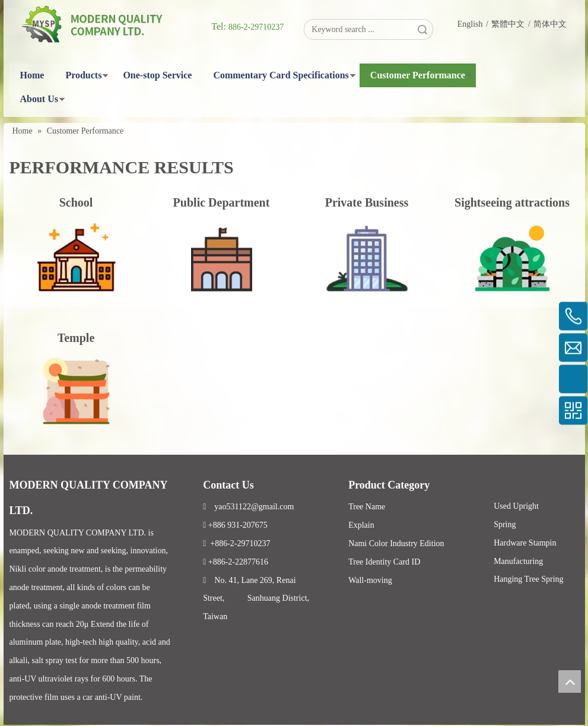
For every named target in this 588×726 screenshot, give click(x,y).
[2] (222, 259)
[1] (367, 259)
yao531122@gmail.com (248, 507)
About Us (39, 99)
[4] (512, 259)
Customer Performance (418, 75)
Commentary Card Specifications (281, 75)
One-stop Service (157, 75)
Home (32, 75)
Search (422, 29)
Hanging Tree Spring (528, 579)
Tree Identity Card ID (384, 562)
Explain (361, 525)
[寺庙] (76, 388)
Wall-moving (370, 580)
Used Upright (516, 506)
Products (83, 75)
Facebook (480, 481)
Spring (505, 524)
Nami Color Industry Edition (396, 543)
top (570, 681)
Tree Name (367, 507)
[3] (76, 259)
